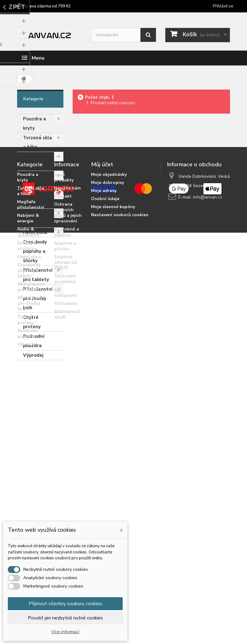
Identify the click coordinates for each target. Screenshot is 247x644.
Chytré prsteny (32, 322)
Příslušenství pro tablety (38, 275)
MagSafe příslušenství (38, 161)
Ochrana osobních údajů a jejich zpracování (68, 451)
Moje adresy (104, 429)
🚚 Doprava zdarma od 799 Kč (42, 6)
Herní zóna (35, 232)
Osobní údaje (105, 437)
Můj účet (102, 402)
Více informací (65, 632)
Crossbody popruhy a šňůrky (35, 251)
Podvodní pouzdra (34, 341)
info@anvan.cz (208, 435)
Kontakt (63, 434)
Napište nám (67, 426)
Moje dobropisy (107, 420)
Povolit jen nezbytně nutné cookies (65, 618)
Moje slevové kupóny (113, 445)
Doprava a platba (65, 483)
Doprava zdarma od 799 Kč (65, 500)
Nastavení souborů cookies (120, 453)
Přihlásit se (223, 6)
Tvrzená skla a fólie (37, 142)
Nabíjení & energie (34, 180)
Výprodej (33, 355)
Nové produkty (64, 415)
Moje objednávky (109, 412)
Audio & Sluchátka (34, 199)
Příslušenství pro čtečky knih (38, 298)
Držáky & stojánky (33, 218)
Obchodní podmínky (65, 516)
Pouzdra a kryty (34, 123)
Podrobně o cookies (67, 470)
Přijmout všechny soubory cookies (65, 604)
